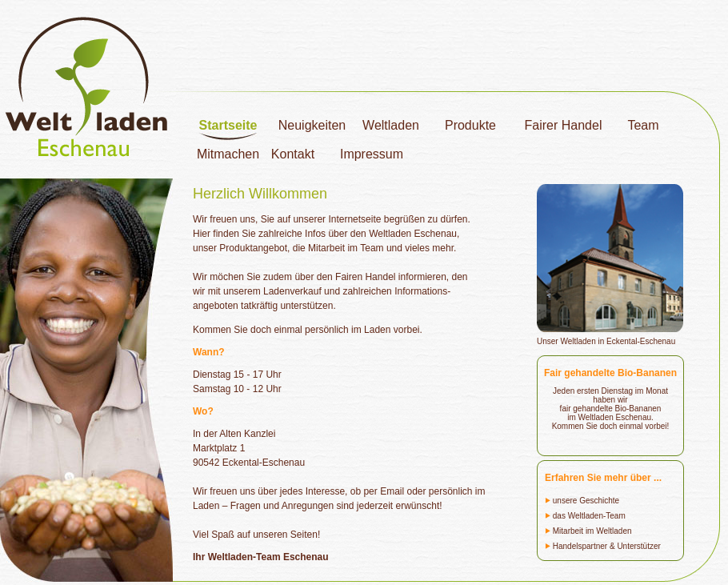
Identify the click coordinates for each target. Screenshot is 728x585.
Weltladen (391, 125)
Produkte (470, 125)
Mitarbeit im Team (346, 248)
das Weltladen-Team (585, 516)
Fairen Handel (365, 277)
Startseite (228, 125)
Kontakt (293, 154)
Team (643, 125)
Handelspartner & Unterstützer (603, 546)
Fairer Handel (564, 125)
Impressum (372, 154)
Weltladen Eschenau (413, 234)
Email (392, 491)
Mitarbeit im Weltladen (588, 531)
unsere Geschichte (582, 501)
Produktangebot (253, 248)
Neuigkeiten (312, 125)
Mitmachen (228, 154)
